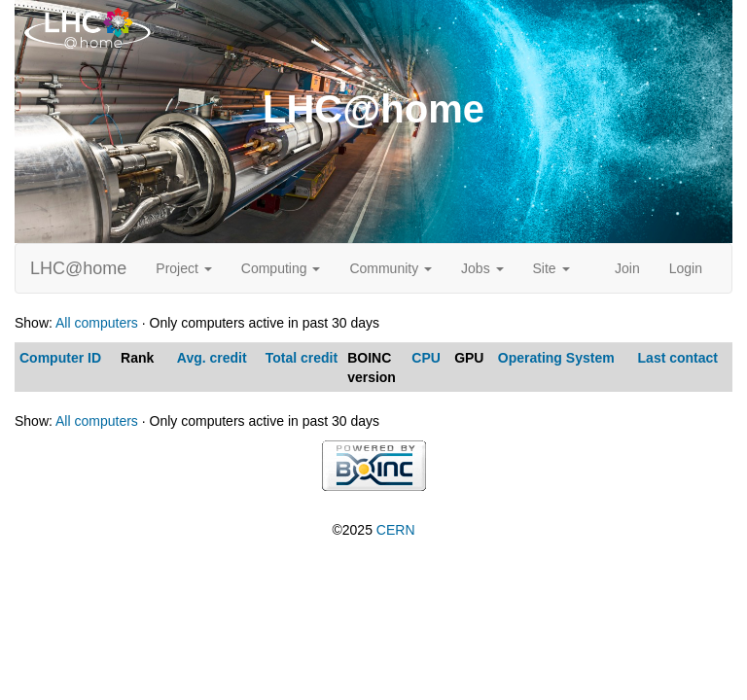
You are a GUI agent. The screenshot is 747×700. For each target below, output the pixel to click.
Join (627, 268)
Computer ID (60, 358)
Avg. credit (212, 358)
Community (391, 268)
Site (551, 268)
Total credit (302, 358)
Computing (281, 268)
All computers (97, 323)
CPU (426, 358)
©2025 (373, 530)
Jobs (482, 268)
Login (686, 268)
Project (183, 268)
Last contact (678, 358)
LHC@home (78, 268)
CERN (396, 530)
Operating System (556, 358)
